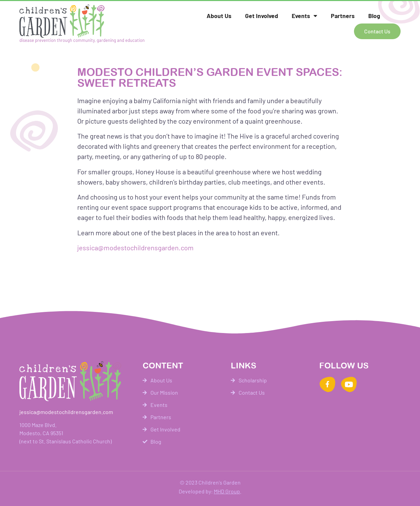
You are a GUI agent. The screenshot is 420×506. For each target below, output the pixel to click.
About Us (219, 16)
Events (304, 16)
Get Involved (262, 16)
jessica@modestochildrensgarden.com (135, 248)
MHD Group (227, 491)
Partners (343, 16)
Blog (374, 16)
